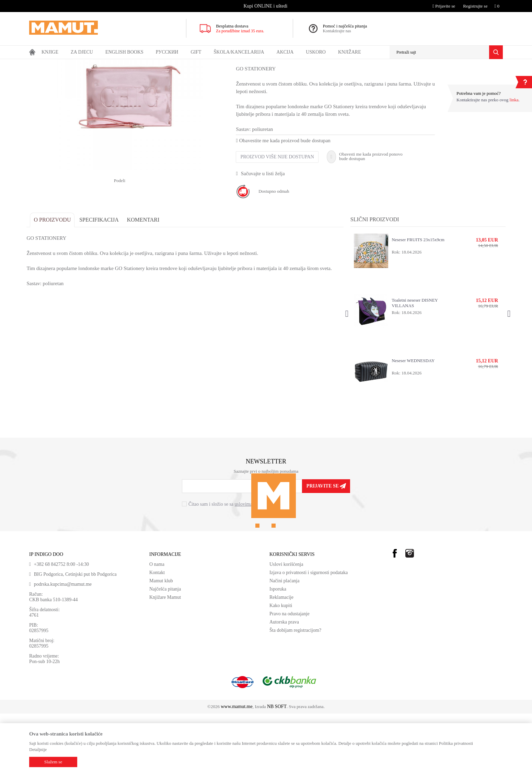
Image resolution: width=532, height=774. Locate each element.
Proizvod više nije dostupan (280, 217)
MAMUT (37, 64)
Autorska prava (284, 682)
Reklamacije (281, 658)
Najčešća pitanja (165, 649)
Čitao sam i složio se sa (231, 564)
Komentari (146, 280)
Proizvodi (57, 64)
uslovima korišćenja (254, 564)
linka (514, 100)
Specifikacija (102, 280)
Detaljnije (38, 749)
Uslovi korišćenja (286, 625)
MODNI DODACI (99, 64)
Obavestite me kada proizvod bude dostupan (286, 201)
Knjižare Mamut (165, 658)
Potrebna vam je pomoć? (479, 93)
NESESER (128, 64)
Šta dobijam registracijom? (295, 691)
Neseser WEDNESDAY (412, 421)
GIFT (75, 64)
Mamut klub (161, 641)
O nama (157, 625)
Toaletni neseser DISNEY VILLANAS (414, 363)
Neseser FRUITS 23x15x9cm (417, 300)
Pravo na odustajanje (290, 674)
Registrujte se (475, 6)
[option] (266, 6)
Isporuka (278, 649)
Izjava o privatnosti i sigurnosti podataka (309, 633)
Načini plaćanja (284, 641)
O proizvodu (55, 280)
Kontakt (157, 633)
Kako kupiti (281, 666)
